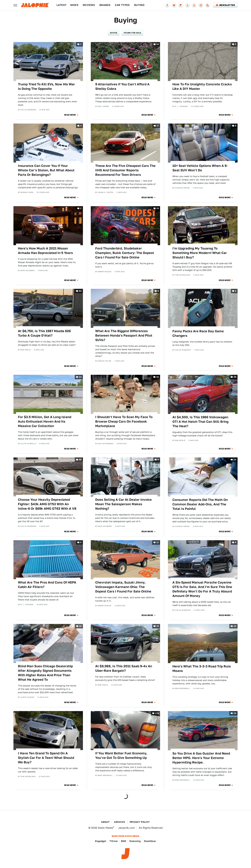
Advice (113, 33)
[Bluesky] (174, 5)
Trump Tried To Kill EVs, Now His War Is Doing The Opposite (46, 86)
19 (158, 208)
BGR (123, 841)
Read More (70, 115)
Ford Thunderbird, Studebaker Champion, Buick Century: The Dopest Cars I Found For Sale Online (125, 253)
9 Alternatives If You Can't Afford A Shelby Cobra (122, 86)
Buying (139, 5)
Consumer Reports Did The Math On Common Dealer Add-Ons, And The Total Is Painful (200, 504)
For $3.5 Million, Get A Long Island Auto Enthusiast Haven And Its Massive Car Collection (45, 421)
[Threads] (194, 5)
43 (158, 377)
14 (158, 44)
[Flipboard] (181, 5)
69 (80, 460)
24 (80, 377)
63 (80, 291)
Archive (120, 822)
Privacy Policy (140, 822)
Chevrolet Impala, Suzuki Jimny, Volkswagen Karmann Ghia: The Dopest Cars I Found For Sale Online (123, 587)
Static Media (105, 828)
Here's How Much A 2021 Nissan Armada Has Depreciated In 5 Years (45, 251)
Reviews (89, 5)
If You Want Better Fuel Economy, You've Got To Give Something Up (121, 755)
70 (158, 626)
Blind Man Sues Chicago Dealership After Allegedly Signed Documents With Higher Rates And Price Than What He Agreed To (45, 673)
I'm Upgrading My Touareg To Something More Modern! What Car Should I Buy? (200, 253)
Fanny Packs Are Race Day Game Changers (198, 333)
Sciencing (135, 841)
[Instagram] (201, 5)
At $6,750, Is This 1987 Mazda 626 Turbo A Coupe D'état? (44, 333)
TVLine (114, 841)
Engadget (101, 841)
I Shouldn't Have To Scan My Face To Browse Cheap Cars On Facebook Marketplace (124, 421)
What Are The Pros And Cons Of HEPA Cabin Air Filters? (47, 585)
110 (157, 713)
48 (235, 377)
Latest (61, 5)
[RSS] (208, 5)
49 (235, 626)
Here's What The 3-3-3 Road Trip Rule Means (202, 669)
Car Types (122, 5)
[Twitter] (187, 5)
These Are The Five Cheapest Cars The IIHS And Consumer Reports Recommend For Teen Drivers (125, 170)
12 (158, 542)
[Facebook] (167, 5)
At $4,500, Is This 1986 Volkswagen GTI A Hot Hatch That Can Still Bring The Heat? (200, 422)
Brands (105, 5)
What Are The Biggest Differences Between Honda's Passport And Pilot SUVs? (124, 335)
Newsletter (225, 5)
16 (80, 626)
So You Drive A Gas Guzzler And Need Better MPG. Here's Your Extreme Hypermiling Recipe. (201, 758)
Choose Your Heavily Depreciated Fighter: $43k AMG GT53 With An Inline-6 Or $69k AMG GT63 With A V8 (47, 504)
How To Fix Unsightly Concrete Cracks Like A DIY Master (202, 86)
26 (235, 713)
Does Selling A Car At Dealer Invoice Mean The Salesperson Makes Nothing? (123, 504)
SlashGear (150, 841)
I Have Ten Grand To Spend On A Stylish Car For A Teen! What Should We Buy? (46, 758)
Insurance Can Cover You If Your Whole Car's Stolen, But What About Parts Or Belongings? (46, 170)
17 (158, 126)
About (105, 822)
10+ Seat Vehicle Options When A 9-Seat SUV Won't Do (200, 168)
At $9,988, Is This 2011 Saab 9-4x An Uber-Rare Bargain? (124, 668)
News (74, 5)
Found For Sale (132, 33)
